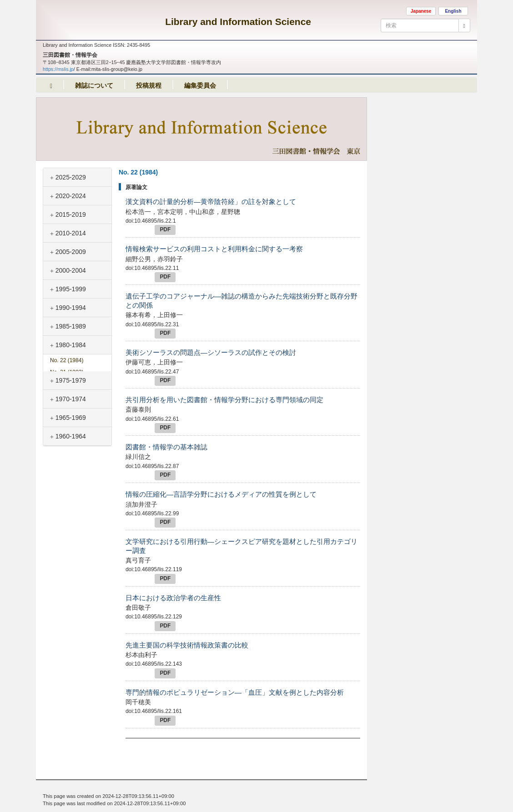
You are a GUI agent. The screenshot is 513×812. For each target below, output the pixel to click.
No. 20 (67, 384)
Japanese (421, 11)
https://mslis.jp (58, 69)
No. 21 (67, 372)
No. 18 (67, 408)
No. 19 (67, 396)
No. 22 (67, 360)
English (453, 11)
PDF (165, 229)
